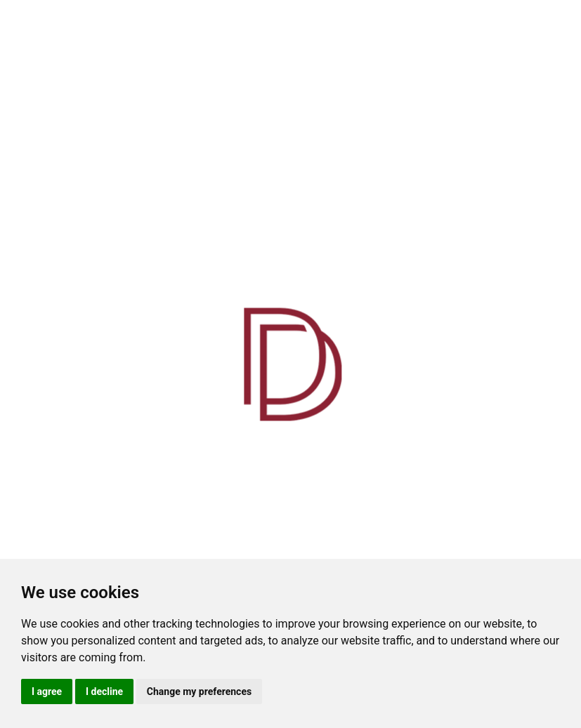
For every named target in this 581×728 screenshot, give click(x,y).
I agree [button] (47, 691)
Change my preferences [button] (199, 691)
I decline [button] (104, 691)
